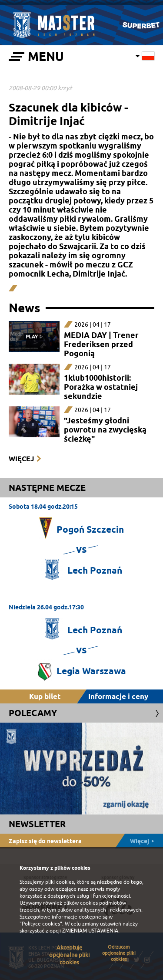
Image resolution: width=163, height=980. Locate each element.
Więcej (21, 459)
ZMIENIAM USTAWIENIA (90, 931)
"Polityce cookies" (41, 924)
